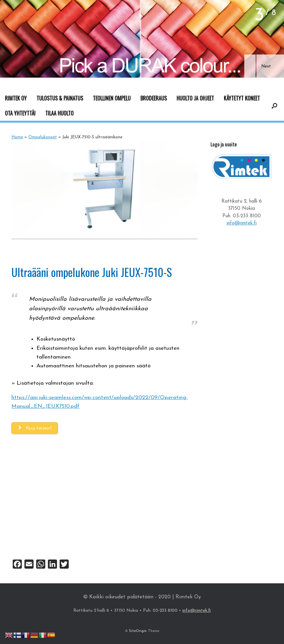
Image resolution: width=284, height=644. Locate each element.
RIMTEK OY (16, 98)
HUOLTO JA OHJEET (195, 98)
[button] (250, 66)
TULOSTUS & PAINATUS (60, 98)
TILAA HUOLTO (59, 113)
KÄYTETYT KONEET (242, 98)
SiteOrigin (138, 631)
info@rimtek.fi (242, 223)
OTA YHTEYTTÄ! (20, 113)
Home (17, 137)
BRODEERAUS (154, 98)
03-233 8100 (247, 216)
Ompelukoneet (43, 137)
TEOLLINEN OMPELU (112, 98)
